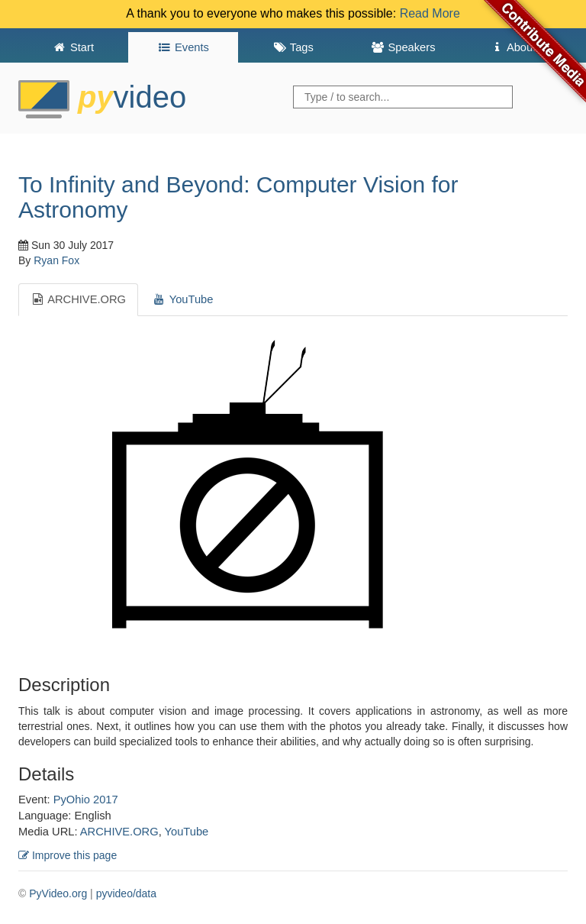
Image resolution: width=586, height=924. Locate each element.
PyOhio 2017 (86, 800)
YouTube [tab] (182, 299)
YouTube (187, 832)
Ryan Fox (56, 260)
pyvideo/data (126, 893)
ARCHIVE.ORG (119, 832)
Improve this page (68, 855)
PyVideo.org (58, 893)
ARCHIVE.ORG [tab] (78, 299)
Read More (430, 13)
